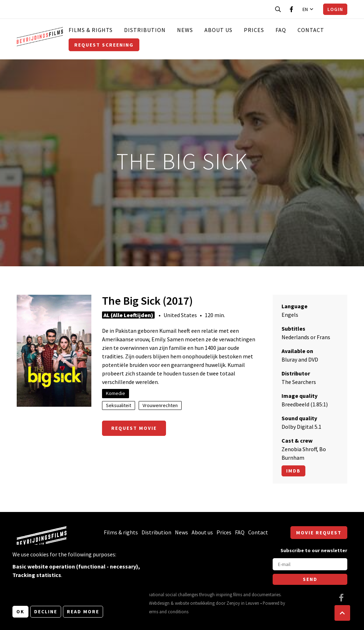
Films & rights (91, 30)
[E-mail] (310, 564)
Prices (254, 30)
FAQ (281, 30)
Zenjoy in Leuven (243, 603)
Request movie (134, 428)
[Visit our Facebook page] (291, 9)
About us (218, 30)
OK (20, 612)
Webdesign (159, 603)
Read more (83, 612)
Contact (311, 30)
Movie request (319, 533)
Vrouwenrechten (160, 405)
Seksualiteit (119, 405)
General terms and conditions (160, 612)
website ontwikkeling (195, 603)
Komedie (116, 393)
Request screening (104, 45)
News (185, 30)
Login (335, 9)
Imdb (293, 471)
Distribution (145, 30)
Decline (46, 612)
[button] (342, 613)
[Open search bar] (278, 9)
